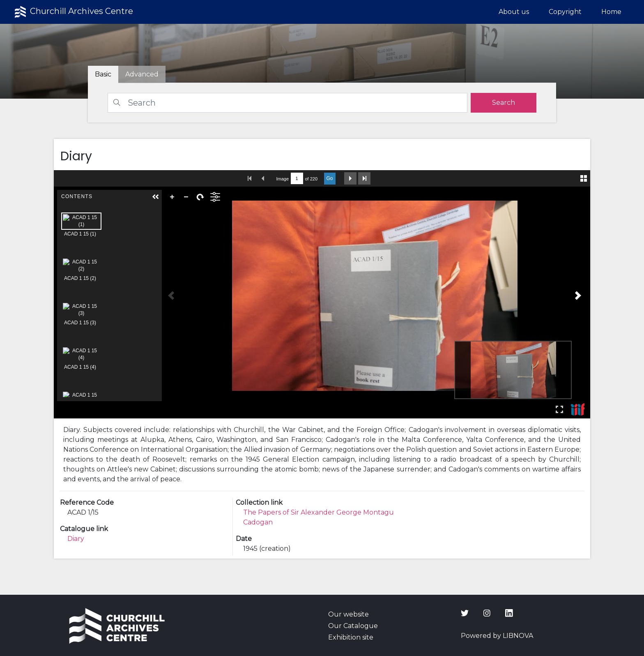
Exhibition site (351, 637)
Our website (348, 614)
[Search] (287, 103)
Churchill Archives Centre (73, 12)
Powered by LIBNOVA (497, 636)
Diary (76, 539)
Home (611, 12)
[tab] (142, 74)
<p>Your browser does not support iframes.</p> (322, 294)
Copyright (565, 12)
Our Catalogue (353, 626)
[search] (504, 103)
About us (514, 12)
